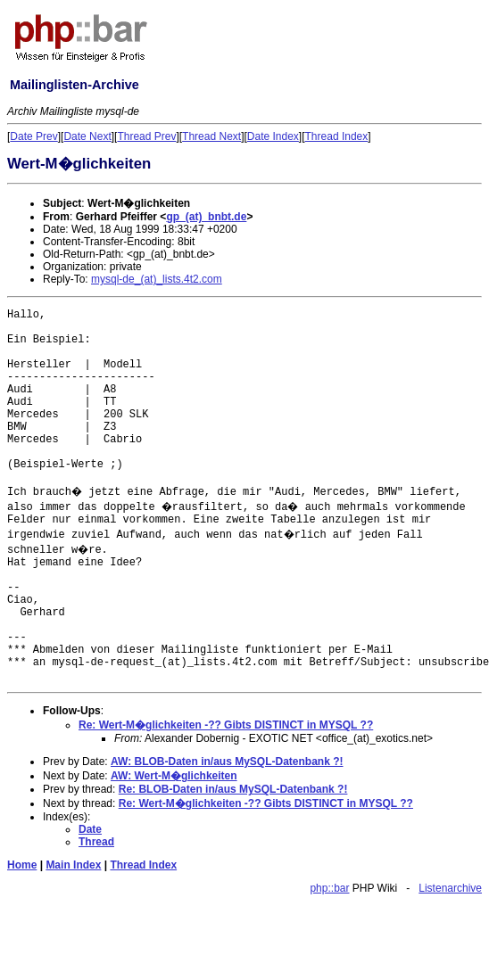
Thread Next (211, 136)
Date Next (87, 136)
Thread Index (337, 136)
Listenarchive (450, 888)
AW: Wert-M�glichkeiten (174, 776)
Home (22, 865)
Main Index (73, 865)
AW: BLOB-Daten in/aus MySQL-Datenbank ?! (227, 762)
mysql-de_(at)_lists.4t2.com (157, 279)
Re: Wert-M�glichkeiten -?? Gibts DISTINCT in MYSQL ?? (226, 725)
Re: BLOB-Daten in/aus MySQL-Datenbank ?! (233, 789)
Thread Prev (146, 136)
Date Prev (33, 136)
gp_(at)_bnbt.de (206, 217)
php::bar (329, 888)
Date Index (273, 136)
